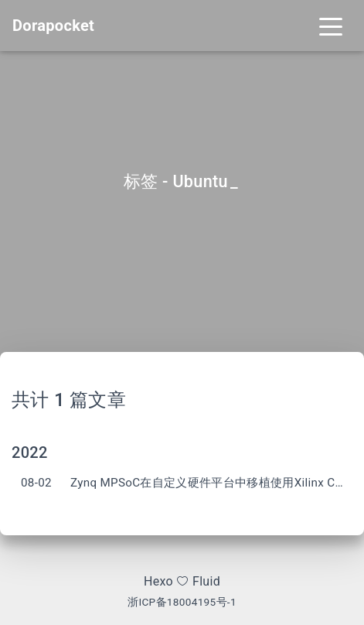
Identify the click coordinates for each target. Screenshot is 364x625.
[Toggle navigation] (331, 26)
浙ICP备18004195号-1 (182, 602)
